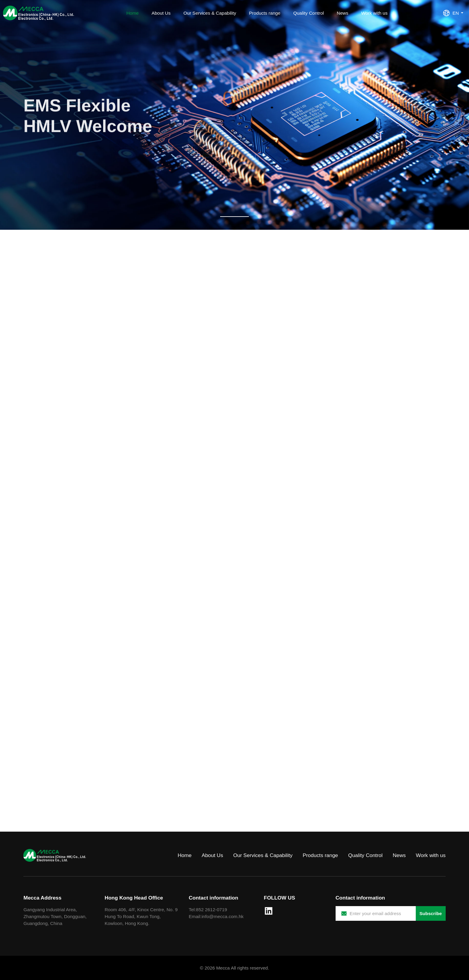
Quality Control (308, 13)
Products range (265, 13)
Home (132, 13)
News (343, 13)
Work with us (374, 13)
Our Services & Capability (210, 13)
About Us (161, 13)
